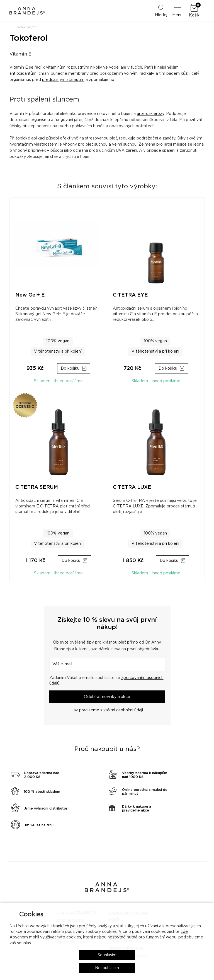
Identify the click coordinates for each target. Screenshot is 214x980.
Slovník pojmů (25, 27)
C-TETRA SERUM (37, 487)
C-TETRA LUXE (132, 487)
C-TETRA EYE (130, 295)
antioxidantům (23, 74)
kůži (185, 74)
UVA (120, 151)
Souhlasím (107, 955)
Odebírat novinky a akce (107, 697)
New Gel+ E (30, 295)
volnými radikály (139, 74)
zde (184, 932)
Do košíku (70, 369)
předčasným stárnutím (63, 80)
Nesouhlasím (107, 968)
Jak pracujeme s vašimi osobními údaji (107, 710)
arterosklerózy (150, 114)
